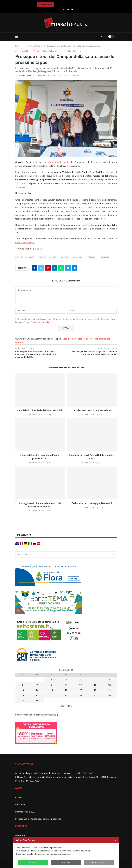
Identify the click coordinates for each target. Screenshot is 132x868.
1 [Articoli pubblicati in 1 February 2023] (52, 680)
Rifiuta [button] (66, 862)
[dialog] (66, 853)
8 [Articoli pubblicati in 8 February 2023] (52, 685)
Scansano (105, 257)
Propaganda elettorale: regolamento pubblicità (38, 819)
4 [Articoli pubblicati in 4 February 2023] (95, 680)
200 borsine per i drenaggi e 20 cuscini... (92, 503)
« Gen (62, 706)
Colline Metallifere (34, 46)
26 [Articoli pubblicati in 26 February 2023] (109, 695)
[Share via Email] (75, 268)
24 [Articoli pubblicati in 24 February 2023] (80, 695)
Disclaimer (20, 835)
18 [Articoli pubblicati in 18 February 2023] (95, 690)
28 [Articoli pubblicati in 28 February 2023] (37, 700)
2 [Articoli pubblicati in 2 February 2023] (66, 680)
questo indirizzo (45, 322)
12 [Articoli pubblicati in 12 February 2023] (109, 685)
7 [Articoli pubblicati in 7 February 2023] (37, 685)
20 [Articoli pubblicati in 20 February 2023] (23, 695)
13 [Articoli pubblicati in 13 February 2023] (23, 690)
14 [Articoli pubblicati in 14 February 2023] (37, 690)
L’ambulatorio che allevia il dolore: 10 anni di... (40, 410)
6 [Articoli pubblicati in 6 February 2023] (23, 685)
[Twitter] (63, 9)
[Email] (72, 9)
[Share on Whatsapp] (61, 268)
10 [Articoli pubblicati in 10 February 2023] (80, 685)
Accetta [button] (33, 862)
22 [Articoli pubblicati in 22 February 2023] (51, 695)
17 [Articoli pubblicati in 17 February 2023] (80, 690)
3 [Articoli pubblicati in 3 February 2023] (81, 680)
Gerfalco (52, 257)
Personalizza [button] (99, 862)
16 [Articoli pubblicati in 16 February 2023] (66, 690)
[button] (56, 4)
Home (18, 46)
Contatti (19, 797)
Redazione (27, 75)
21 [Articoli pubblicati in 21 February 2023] (37, 695)
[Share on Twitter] (41, 268)
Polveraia (92, 257)
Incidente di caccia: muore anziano (92, 410)
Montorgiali (78, 257)
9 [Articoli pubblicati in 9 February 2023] (66, 685)
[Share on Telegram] (68, 268)
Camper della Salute (26, 257)
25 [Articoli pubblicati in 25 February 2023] (95, 695)
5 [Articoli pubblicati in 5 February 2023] (109, 680)
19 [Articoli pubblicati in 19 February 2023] (109, 690)
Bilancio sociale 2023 (25, 812)
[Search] (102, 37)
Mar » (70, 706)
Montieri (65, 257)
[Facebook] (60, 9)
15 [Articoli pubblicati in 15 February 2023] (51, 690)
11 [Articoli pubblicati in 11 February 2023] (95, 685)
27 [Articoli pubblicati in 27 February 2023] (23, 700)
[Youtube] (68, 9)
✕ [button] (115, 841)
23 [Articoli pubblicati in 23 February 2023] (66, 695)
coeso (41, 257)
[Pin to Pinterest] (48, 268)
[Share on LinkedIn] (54, 268)
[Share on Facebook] (34, 268)
